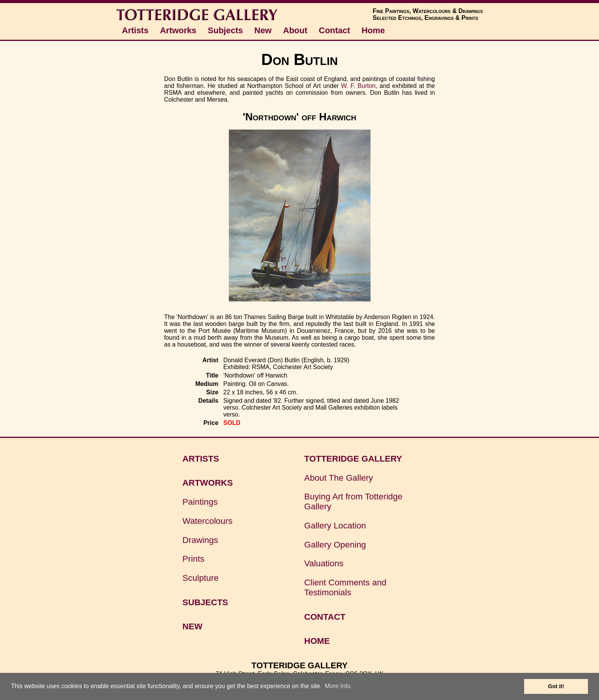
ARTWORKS (208, 483)
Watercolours (208, 521)
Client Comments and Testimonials (345, 587)
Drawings (200, 540)
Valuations (324, 563)
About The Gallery (338, 478)
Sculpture (201, 578)
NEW (193, 626)
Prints (193, 559)
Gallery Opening (335, 545)
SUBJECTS (205, 602)
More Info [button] (338, 686)
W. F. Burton (359, 86)
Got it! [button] (556, 686)
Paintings (200, 502)
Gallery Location (335, 526)
